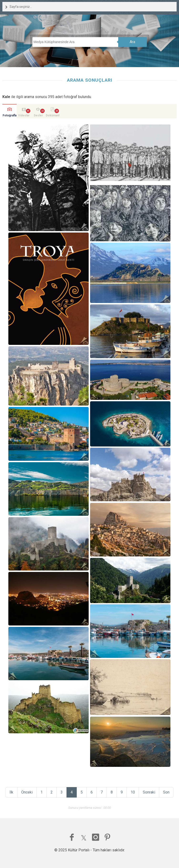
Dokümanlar (53, 116)
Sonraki (149, 792)
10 (133, 792)
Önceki (27, 792)
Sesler (38, 115)
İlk (11, 792)
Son (166, 792)
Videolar (24, 115)
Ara (132, 42)
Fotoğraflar (10, 116)
